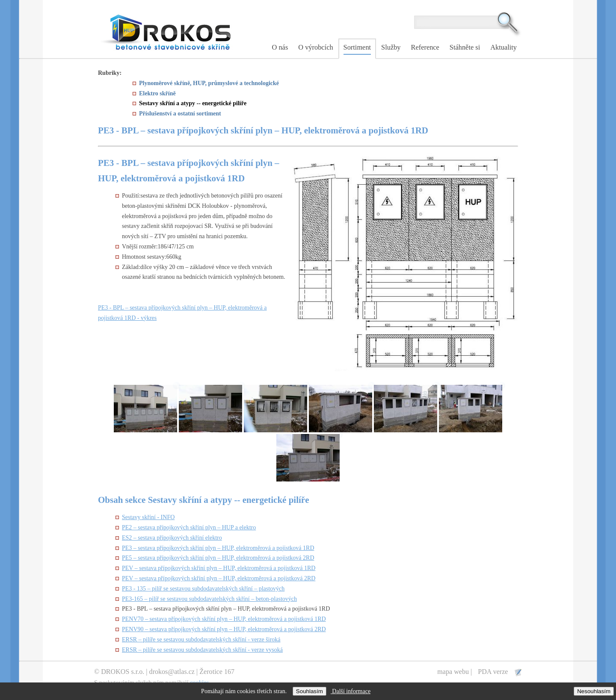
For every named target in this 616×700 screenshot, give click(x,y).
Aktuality (503, 47)
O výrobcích (315, 47)
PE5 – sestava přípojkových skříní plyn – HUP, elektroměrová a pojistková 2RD (218, 558)
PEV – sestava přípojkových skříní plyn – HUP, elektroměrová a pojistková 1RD (219, 568)
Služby (391, 47)
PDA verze (494, 672)
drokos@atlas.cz (172, 672)
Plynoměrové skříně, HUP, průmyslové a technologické (209, 83)
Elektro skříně (157, 93)
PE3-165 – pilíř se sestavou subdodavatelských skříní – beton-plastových (209, 599)
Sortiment (357, 47)
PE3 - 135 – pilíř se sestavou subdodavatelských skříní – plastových (203, 589)
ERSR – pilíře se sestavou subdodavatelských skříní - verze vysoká (202, 650)
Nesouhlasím (594, 691)
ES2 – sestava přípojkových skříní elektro (172, 538)
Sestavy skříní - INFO (148, 517)
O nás (280, 47)
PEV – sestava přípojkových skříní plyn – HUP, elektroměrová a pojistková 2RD (219, 578)
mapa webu (453, 672)
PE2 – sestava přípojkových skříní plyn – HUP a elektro (189, 527)
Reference (425, 47)
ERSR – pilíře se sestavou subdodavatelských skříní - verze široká (201, 639)
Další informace (351, 691)
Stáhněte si (465, 47)
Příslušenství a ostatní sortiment (180, 114)
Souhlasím (309, 691)
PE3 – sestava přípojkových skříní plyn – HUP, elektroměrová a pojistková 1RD (218, 548)
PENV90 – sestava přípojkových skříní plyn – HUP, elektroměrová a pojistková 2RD (224, 629)
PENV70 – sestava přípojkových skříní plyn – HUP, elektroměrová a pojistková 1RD (224, 619)
